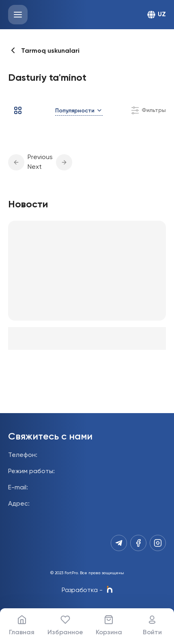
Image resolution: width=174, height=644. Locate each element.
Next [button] (35, 167)
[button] (16, 162)
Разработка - (87, 590)
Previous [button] (40, 157)
